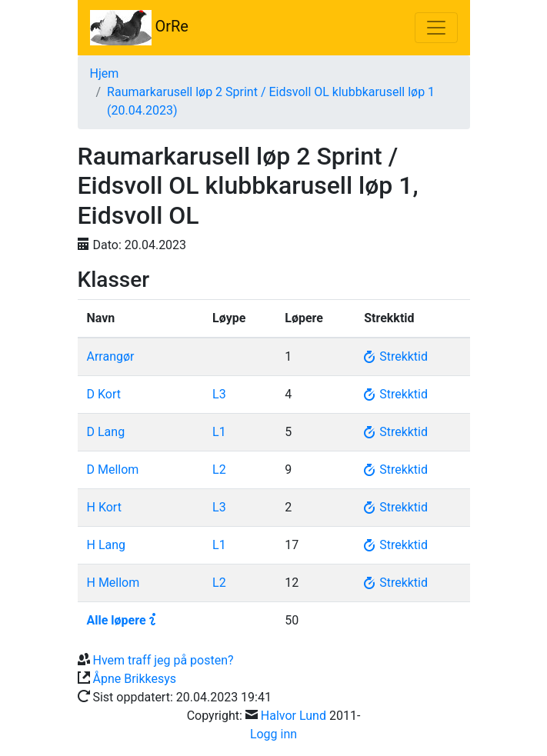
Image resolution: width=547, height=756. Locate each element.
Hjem (105, 73)
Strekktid (396, 356)
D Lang (106, 432)
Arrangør (111, 356)
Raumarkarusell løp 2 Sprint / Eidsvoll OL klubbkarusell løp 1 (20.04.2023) (271, 101)
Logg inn (273, 734)
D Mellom (113, 470)
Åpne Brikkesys (134, 679)
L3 (219, 394)
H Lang (107, 545)
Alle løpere (117, 620)
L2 (219, 470)
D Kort (104, 394)
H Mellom (113, 583)
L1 (219, 432)
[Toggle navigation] (436, 28)
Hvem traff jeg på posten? (163, 660)
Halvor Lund (294, 716)
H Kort (104, 507)
